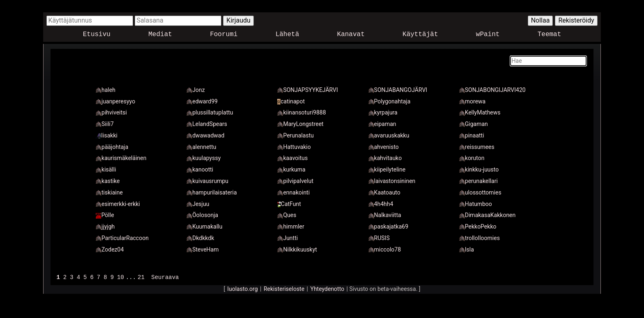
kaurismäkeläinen (121, 158)
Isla (467, 249)
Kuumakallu (204, 226)
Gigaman (474, 124)
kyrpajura (383, 112)
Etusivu (97, 35)
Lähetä (287, 35)
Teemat (550, 35)
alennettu (201, 147)
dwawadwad (205, 135)
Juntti (287, 238)
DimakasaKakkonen (488, 215)
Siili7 (105, 124)
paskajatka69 (388, 226)
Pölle (105, 215)
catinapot (291, 101)
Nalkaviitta (385, 215)
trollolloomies (480, 238)
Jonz (195, 90)
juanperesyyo (115, 101)
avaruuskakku (389, 135)
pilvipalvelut (295, 181)
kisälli (106, 169)
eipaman (382, 124)
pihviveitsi (111, 112)
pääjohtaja (112, 147)
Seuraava (165, 277)
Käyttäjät (420, 35)
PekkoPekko (478, 226)
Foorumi (224, 35)
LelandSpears (207, 124)
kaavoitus (292, 158)
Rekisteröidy (576, 20)
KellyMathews (480, 112)
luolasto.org (243, 288)
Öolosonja (202, 215)
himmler (291, 226)
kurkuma (291, 169)
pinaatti (472, 135)
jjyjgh (105, 226)
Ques (287, 215)
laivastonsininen (392, 181)
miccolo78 (385, 249)
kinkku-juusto (479, 169)
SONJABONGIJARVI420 (492, 90)
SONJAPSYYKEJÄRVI (307, 90)
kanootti (200, 169)
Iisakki (107, 135)
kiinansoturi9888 (301, 112)
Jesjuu (198, 204)
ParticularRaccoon (122, 238)
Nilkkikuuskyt (297, 249)
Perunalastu (296, 135)
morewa (472, 101)
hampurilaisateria (212, 192)
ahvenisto (384, 147)
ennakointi (293, 192)
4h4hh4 (381, 204)
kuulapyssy (204, 158)
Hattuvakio (294, 147)
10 (121, 277)
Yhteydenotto (328, 288)
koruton (472, 158)
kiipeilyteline (387, 169)
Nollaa (540, 20)
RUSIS (379, 238)
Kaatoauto (384, 192)
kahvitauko (385, 158)
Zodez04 (110, 249)
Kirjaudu (238, 20)
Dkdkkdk (200, 238)
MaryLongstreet (300, 124)
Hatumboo (476, 204)
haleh (106, 90)
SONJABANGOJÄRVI (398, 90)
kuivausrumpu (207, 181)
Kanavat (351, 35)
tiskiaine (109, 192)
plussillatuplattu (210, 112)
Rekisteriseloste (284, 288)
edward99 (202, 101)
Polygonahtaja (390, 101)
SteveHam (202, 249)
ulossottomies (480, 192)
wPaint (488, 35)
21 (141, 277)
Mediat (160, 35)
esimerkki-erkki (118, 204)
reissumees (477, 147)
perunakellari (478, 181)
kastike (108, 181)
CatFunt (289, 204)
